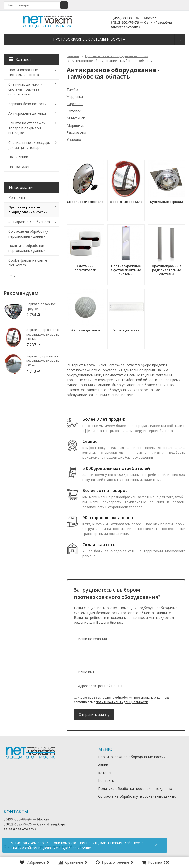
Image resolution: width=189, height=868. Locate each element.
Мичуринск (76, 118)
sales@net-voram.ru (126, 27)
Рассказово (76, 132)
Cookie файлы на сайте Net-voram (28, 263)
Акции (103, 765)
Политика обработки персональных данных (27, 248)
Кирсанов (75, 104)
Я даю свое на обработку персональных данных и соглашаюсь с (123, 700)
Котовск (74, 111)
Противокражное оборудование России (28, 210)
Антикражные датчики (27, 113)
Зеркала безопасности (27, 104)
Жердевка (75, 97)
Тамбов (73, 89)
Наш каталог (19, 167)
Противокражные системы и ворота (89, 39)
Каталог (20, 59)
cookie (43, 843)
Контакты (17, 198)
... (180, 39)
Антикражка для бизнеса (29, 222)
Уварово (74, 140)
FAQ (12, 275)
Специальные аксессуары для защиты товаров (30, 145)
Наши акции (18, 157)
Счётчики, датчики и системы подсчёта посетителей (25, 89)
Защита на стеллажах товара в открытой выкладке (27, 128)
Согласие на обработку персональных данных (28, 234)
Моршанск (75, 125)
